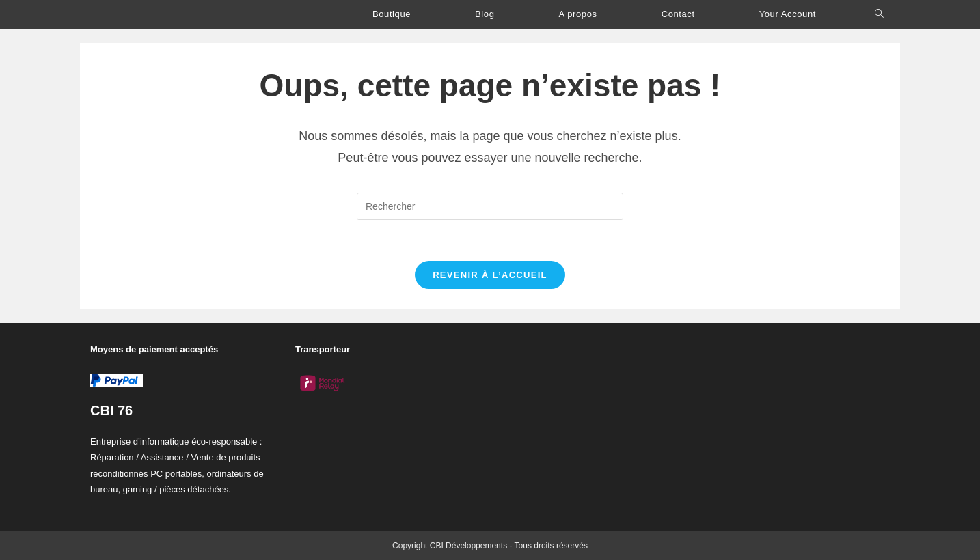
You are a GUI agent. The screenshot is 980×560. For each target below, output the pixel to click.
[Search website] (879, 14)
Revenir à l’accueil (490, 275)
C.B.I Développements (162, 15)
